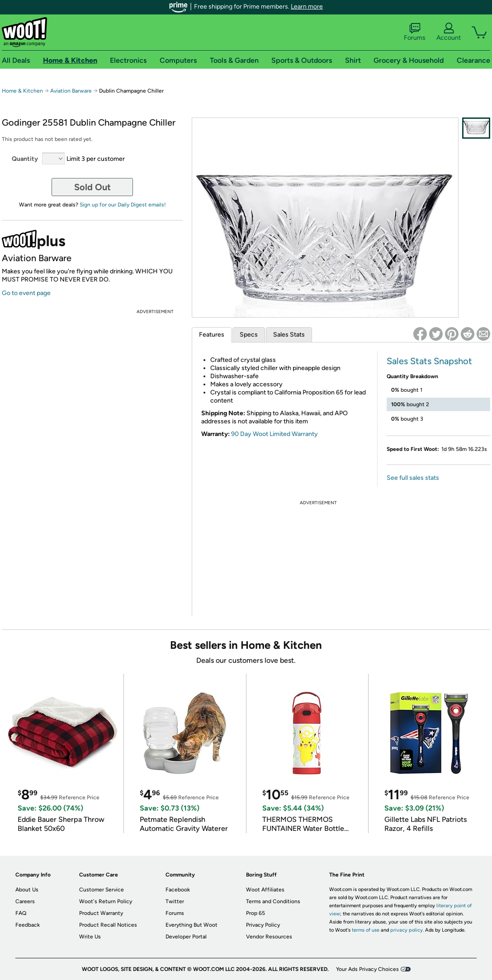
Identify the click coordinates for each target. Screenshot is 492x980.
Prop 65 (255, 913)
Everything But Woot (192, 925)
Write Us (90, 937)
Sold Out (92, 187)
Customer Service (102, 890)
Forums (415, 32)
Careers (25, 901)
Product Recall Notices (108, 925)
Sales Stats (289, 335)
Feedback (28, 925)
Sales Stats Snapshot (429, 361)
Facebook (178, 890)
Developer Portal (186, 937)
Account (449, 32)
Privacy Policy (263, 925)
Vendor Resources (269, 937)
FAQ (21, 913)
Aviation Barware (72, 91)
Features (212, 335)
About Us (27, 890)
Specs (249, 335)
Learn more (307, 7)
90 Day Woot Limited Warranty (274, 434)
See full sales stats (413, 478)
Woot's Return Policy (106, 901)
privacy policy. (407, 930)
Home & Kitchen (22, 91)
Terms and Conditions (273, 901)
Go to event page (26, 293)
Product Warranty (101, 913)
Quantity (25, 159)
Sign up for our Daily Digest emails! (123, 205)
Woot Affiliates (265, 890)
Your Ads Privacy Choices (367, 969)
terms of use (366, 930)
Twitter (175, 901)
